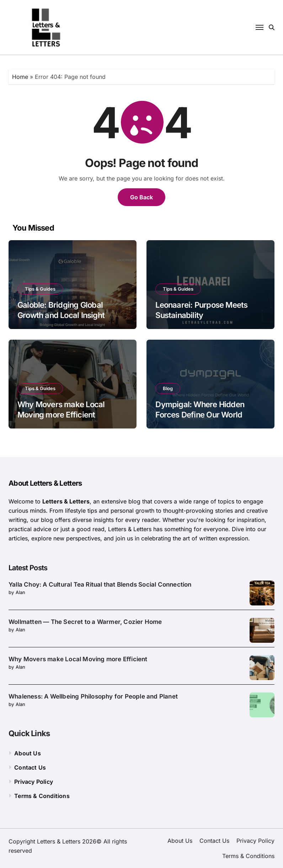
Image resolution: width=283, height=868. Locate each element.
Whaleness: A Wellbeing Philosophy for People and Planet (93, 696)
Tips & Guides (40, 289)
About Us (28, 753)
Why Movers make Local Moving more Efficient (78, 659)
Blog (168, 388)
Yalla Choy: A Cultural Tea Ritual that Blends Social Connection (100, 584)
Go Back (141, 197)
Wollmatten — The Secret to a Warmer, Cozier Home (85, 622)
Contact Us (30, 767)
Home (20, 77)
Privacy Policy (34, 782)
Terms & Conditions (42, 796)
